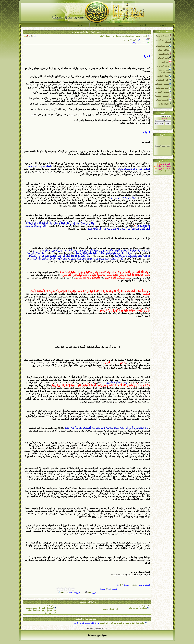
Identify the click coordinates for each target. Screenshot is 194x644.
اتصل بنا (99, 25)
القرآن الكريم (165, 104)
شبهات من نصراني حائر (138, 608)
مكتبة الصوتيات (164, 66)
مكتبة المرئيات (164, 58)
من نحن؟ (79, 25)
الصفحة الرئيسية (141, 36)
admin (134, 585)
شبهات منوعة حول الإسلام (110, 36)
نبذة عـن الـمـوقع (164, 46)
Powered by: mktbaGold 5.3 (97, 629)
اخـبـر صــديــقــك (164, 88)
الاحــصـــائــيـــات (164, 100)
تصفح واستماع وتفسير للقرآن (165, 71)
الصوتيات (120, 25)
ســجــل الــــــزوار (163, 92)
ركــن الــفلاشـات (164, 80)
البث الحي (166, 62)
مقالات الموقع (127, 36)
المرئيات (142, 25)
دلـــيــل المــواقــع (163, 84)
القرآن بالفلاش (164, 76)
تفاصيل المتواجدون (163, 171)
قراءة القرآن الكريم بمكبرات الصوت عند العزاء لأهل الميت (122, 623)
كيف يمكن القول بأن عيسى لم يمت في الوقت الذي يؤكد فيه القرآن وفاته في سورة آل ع (41, 610)
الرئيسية (163, 25)
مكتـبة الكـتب (165, 54)
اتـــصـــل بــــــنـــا (163, 96)
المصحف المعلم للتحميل (164, 41)
